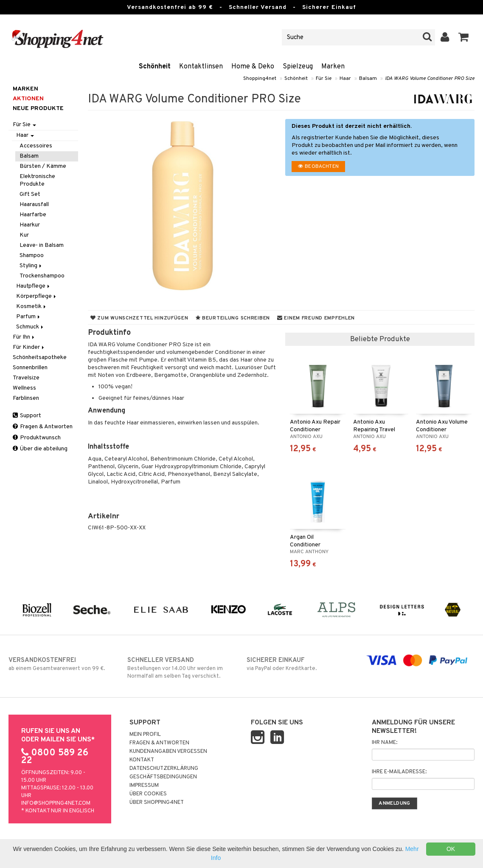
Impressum (144, 786)
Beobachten (318, 167)
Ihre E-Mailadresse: (399, 772)
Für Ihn (24, 337)
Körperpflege (37, 296)
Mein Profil (145, 735)
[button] (464, 37)
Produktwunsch (37, 438)
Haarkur (30, 225)
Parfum (29, 317)
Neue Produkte (38, 109)
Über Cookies (148, 794)
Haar (345, 79)
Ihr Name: (385, 743)
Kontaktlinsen (201, 67)
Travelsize (26, 378)
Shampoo (32, 256)
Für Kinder (29, 347)
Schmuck (30, 327)
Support (27, 416)
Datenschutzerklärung (164, 769)
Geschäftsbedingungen (163, 777)
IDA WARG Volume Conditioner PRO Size (430, 79)
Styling (31, 266)
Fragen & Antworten (43, 427)
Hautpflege (34, 286)
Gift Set (30, 194)
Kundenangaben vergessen (168, 752)
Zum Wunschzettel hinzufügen (139, 318)
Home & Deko (253, 67)
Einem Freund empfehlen (316, 318)
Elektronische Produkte (37, 180)
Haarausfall (34, 205)
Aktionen (28, 99)
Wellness (24, 388)
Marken (333, 67)
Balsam (368, 79)
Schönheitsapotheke (40, 358)
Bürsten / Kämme (43, 166)
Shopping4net (260, 79)
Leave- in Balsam (42, 245)
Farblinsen (26, 398)
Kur (24, 235)
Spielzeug (298, 67)
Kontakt (142, 760)
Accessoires (36, 146)
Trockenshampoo (42, 276)
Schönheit (155, 67)
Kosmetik (32, 307)
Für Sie (324, 79)
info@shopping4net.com (56, 803)
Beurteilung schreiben (233, 318)
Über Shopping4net (157, 803)
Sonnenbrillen (30, 368)
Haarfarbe (33, 215)
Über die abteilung (40, 449)
